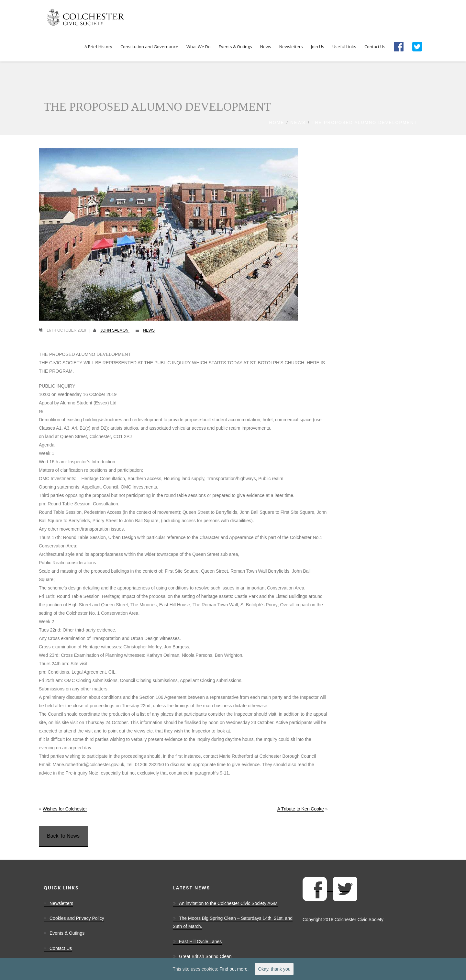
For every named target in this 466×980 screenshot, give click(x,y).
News (298, 122)
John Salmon (115, 330)
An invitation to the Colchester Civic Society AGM (228, 903)
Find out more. (234, 969)
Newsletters (61, 903)
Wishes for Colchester (65, 809)
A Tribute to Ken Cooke (301, 809)
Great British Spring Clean (205, 956)
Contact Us (61, 948)
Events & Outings (67, 933)
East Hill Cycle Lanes (200, 941)
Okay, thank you (274, 969)
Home (277, 122)
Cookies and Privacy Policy (77, 918)
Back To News (63, 836)
